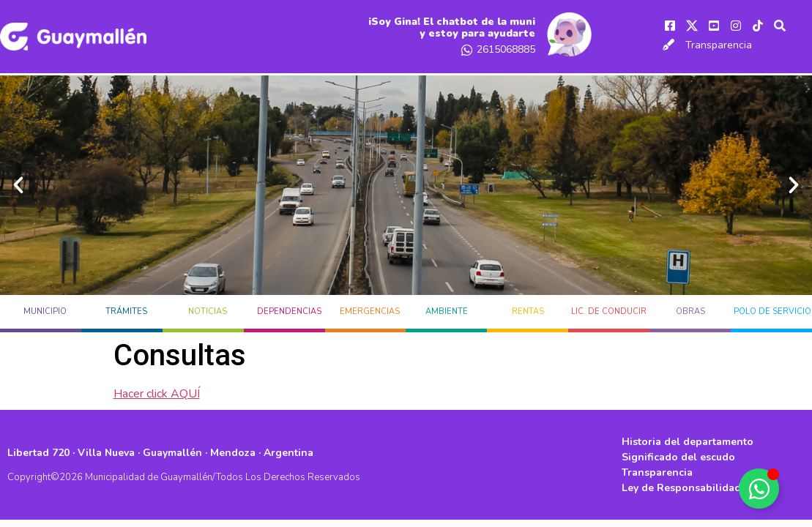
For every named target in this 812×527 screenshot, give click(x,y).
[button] (18, 185)
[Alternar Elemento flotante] (759, 489)
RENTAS (528, 311)
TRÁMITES (126, 311)
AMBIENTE (447, 311)
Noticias (208, 311)
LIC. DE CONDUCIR (609, 311)
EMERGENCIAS (370, 311)
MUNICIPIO (45, 311)
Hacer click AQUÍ (157, 394)
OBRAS (690, 311)
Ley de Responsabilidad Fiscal (697, 488)
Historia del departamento (688, 442)
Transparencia (719, 45)
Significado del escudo (678, 457)
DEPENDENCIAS (289, 311)
